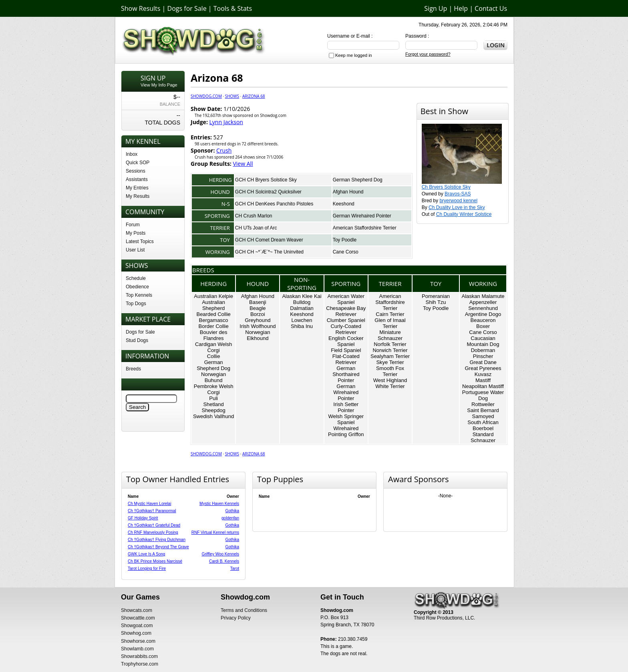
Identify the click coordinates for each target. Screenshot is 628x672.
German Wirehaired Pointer (362, 216)
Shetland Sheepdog (213, 407)
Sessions (136, 171)
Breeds (133, 369)
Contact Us (491, 8)
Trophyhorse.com (140, 664)
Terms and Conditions (244, 610)
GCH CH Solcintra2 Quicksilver (268, 192)
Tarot (235, 568)
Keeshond (344, 204)
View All (243, 164)
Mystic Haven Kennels (219, 504)
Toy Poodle (345, 240)
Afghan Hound (348, 192)
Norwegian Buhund (213, 377)
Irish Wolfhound (258, 326)
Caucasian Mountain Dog (483, 341)
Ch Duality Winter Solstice (464, 214)
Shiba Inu (302, 326)
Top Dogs (136, 304)
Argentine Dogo (483, 314)
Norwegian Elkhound (258, 335)
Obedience (137, 287)
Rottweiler (483, 404)
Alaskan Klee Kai (302, 296)
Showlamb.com (137, 649)
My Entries (137, 188)
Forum (133, 225)
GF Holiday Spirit (143, 518)
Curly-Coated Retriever (346, 329)
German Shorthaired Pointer (346, 374)
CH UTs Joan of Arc (256, 228)
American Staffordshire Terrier (365, 228)
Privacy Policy (236, 618)
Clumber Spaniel (346, 320)
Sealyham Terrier (390, 356)
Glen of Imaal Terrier (390, 323)
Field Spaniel (346, 350)
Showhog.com (136, 633)
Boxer (483, 326)
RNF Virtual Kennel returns (215, 532)
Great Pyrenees (483, 368)
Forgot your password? (428, 54)
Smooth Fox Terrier (390, 371)
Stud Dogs (137, 340)
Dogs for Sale (187, 8)
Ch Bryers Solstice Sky (446, 187)
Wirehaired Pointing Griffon (346, 431)
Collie (214, 356)
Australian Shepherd (213, 305)
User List (135, 250)
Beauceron (483, 320)
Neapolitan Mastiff (483, 386)
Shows (232, 96)
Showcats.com (137, 610)
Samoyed (483, 416)
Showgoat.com (137, 626)
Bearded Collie (213, 314)
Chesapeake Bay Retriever (346, 311)
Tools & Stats (233, 8)
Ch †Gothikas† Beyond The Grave (158, 547)
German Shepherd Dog (358, 180)
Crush (224, 150)
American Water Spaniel (346, 299)
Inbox (132, 154)
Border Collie (214, 326)
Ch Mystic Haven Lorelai (149, 504)
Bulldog (302, 302)
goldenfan (230, 518)
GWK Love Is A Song (146, 554)
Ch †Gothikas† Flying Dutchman (157, 540)
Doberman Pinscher (483, 353)
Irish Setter (346, 404)
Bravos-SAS (458, 194)
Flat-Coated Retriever (346, 359)
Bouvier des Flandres (214, 335)
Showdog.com (206, 96)
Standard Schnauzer (483, 437)
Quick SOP (138, 163)
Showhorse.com (138, 641)
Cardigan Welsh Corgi (213, 347)
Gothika (232, 511)
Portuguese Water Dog (483, 395)
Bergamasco (214, 320)
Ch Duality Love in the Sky (457, 207)
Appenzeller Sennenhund (483, 305)
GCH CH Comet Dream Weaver (269, 240)
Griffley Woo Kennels (220, 554)
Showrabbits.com (139, 656)
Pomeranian (436, 296)
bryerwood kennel (458, 201)
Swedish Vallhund (213, 416)
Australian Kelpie (213, 296)
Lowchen (302, 320)
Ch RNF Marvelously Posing (153, 532)
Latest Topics (140, 241)
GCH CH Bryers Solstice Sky (266, 180)
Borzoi (258, 314)
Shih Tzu (436, 302)
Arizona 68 (254, 96)
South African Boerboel (483, 425)
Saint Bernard (483, 410)
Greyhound (258, 320)
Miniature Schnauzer (390, 335)
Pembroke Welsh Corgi (214, 389)
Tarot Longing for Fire (147, 568)
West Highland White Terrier (390, 383)
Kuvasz (483, 374)
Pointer (346, 410)
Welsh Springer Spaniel (346, 419)
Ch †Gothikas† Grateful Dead (154, 525)
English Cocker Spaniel (346, 341)
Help (461, 8)
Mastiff (483, 380)
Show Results (141, 8)
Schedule (136, 278)
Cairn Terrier (390, 314)
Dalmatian (302, 308)
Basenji (258, 302)
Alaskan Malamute (483, 296)
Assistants (137, 179)
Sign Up (436, 8)
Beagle (258, 308)
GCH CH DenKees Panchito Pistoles (274, 204)
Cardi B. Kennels (224, 561)
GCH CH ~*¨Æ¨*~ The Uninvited (269, 252)
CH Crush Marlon (254, 216)
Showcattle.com (138, 618)
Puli (213, 398)
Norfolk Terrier (390, 344)
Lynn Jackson (226, 122)
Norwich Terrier (390, 350)
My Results (138, 196)
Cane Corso (346, 252)
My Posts (136, 233)
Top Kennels (139, 295)
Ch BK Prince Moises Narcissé (155, 561)
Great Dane (483, 362)
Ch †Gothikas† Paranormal (152, 511)
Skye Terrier (390, 362)
